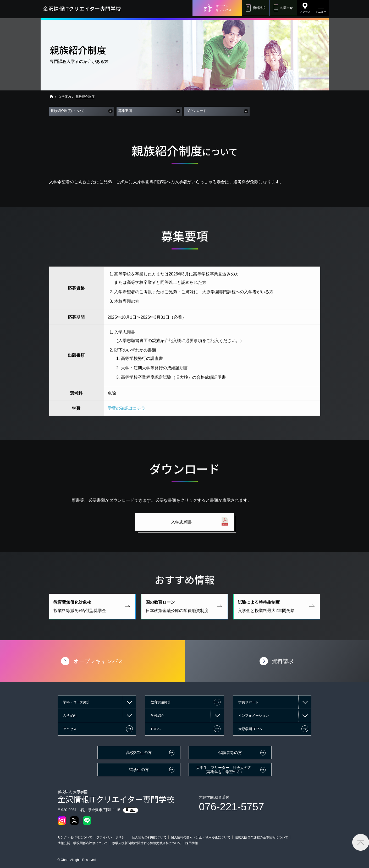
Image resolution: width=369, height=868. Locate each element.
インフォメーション (254, 716)
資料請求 (259, 8)
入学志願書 (181, 527)
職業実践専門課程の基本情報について (261, 837)
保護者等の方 (230, 753)
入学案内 (65, 97)
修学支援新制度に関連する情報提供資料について (147, 843)
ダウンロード (196, 111)
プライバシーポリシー (112, 837)
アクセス (305, 12)
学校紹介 (157, 716)
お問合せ (287, 8)
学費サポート (249, 702)
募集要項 (125, 111)
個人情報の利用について (149, 837)
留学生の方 (139, 770)
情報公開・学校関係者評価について (83, 843)
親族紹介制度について (68, 111)
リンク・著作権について (75, 837)
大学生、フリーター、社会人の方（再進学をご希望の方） (224, 770)
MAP (131, 810)
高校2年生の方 (139, 753)
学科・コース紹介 (76, 702)
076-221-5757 (232, 807)
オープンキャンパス (224, 8)
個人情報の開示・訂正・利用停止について (201, 837)
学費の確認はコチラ (126, 414)
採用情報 (192, 843)
